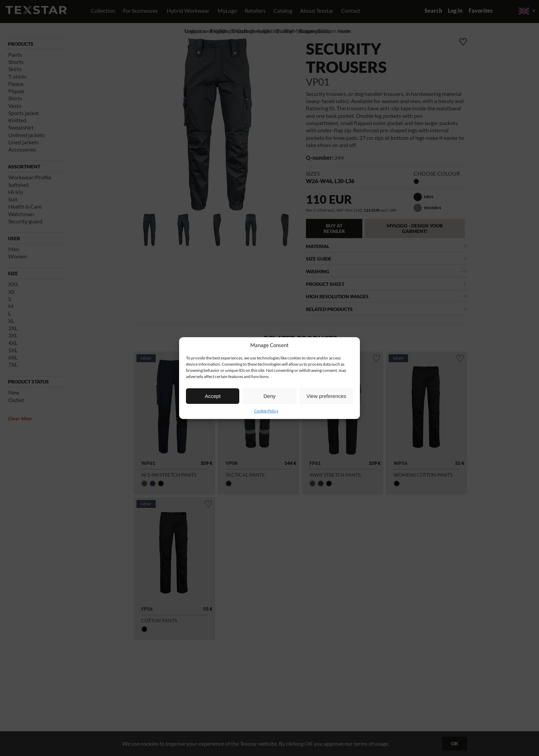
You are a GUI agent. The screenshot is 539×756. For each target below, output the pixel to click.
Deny (269, 396)
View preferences (327, 396)
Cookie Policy (266, 411)
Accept (213, 396)
